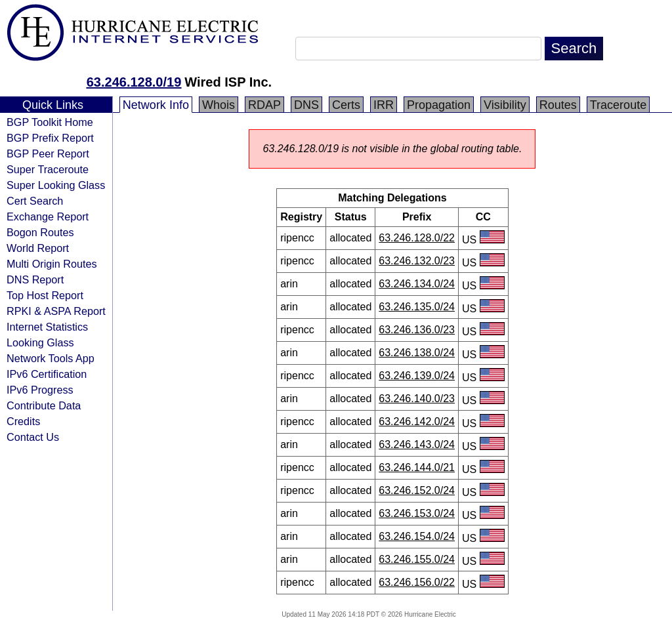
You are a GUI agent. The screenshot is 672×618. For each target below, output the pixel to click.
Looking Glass (40, 342)
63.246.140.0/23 (417, 399)
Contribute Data (44, 405)
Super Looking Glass (56, 185)
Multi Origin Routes (52, 264)
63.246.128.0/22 (417, 238)
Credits (23, 421)
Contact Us (33, 437)
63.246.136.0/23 (417, 330)
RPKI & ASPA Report (56, 311)
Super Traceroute (48, 169)
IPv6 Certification (47, 374)
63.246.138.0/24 (417, 353)
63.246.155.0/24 (417, 559)
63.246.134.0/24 (417, 284)
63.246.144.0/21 (417, 467)
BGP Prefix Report (50, 138)
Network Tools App (51, 358)
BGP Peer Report (48, 154)
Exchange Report (48, 216)
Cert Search (35, 201)
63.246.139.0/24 (417, 376)
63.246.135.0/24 (417, 307)
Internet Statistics (47, 327)
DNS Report (35, 279)
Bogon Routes (40, 232)
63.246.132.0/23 (417, 261)
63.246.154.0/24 (417, 536)
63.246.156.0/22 (417, 582)
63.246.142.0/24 (417, 422)
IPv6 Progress (40, 390)
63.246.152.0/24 (417, 490)
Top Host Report (45, 295)
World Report (38, 248)
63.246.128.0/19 (134, 82)
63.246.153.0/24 (417, 513)
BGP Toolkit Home (50, 122)
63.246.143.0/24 (417, 444)
